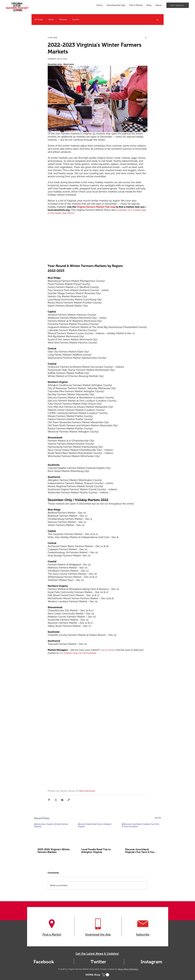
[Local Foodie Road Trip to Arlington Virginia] (97, 834)
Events (76, 19)
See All (158, 818)
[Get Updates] (178, 5)
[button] (157, 20)
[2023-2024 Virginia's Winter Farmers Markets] (54, 834)
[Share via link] (69, 800)
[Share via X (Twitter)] (56, 800)
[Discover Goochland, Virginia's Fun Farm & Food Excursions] (141, 834)
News (51, 19)
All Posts (39, 19)
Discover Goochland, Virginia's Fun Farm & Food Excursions (140, 851)
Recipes (63, 19)
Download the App (98, 934)
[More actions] (146, 37)
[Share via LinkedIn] (62, 800)
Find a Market (52, 934)
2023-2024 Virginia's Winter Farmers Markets (54, 851)
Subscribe (143, 934)
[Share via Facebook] (49, 800)
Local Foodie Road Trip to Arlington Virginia (96, 851)
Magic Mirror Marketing (128, 969)
